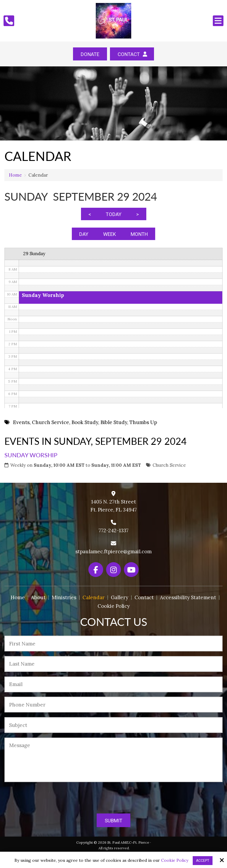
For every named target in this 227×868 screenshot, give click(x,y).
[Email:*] (113, 684)
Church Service (169, 465)
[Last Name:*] (113, 664)
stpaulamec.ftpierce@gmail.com (113, 552)
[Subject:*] (113, 725)
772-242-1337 (114, 530)
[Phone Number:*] (113, 705)
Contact (132, 54)
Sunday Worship (31, 455)
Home (15, 175)
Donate (90, 54)
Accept (203, 861)
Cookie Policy (175, 860)
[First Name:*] (113, 644)
